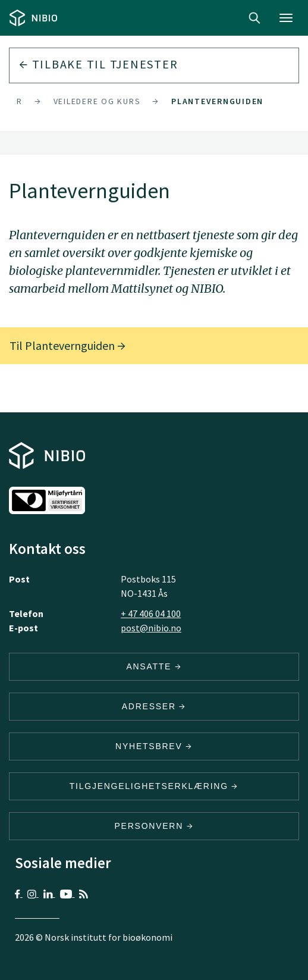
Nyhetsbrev (154, 746)
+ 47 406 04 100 (151, 613)
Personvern (154, 826)
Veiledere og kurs (97, 101)
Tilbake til (98, 64)
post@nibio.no (151, 628)
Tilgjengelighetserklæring (154, 786)
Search (254, 18)
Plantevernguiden (217, 101)
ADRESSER (154, 706)
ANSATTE (154, 666)
